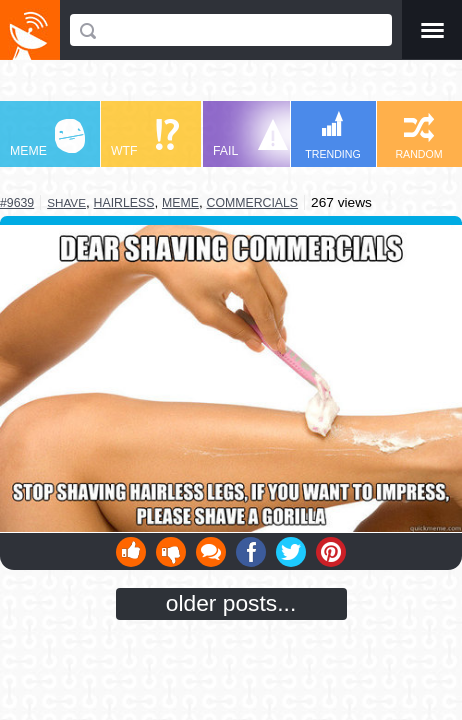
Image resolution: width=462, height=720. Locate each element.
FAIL (250, 138)
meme (180, 203)
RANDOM (418, 136)
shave (66, 202)
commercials (253, 203)
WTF (145, 138)
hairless (124, 203)
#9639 (17, 203)
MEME (47, 138)
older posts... (231, 603)
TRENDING (333, 135)
